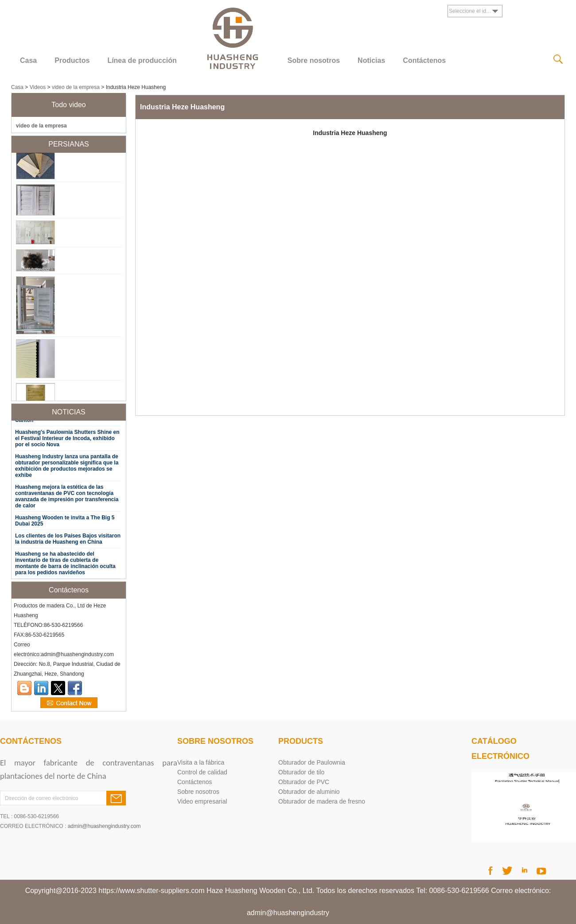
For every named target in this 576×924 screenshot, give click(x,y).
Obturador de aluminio (309, 792)
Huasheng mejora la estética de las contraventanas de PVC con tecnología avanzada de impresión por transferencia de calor (67, 498)
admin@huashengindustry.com (104, 826)
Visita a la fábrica (201, 762)
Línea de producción (142, 60)
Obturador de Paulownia (312, 762)
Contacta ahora (69, 703)
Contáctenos (424, 60)
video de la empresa (76, 87)
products (301, 741)
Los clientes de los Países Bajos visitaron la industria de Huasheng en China (68, 540)
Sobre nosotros (314, 60)
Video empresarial (202, 801)
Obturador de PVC (304, 782)
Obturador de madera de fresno (322, 801)
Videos (38, 87)
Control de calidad (202, 772)
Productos (72, 60)
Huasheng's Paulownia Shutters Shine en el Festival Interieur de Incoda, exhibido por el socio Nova (67, 440)
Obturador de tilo (301, 772)
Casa (28, 60)
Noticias (371, 60)
